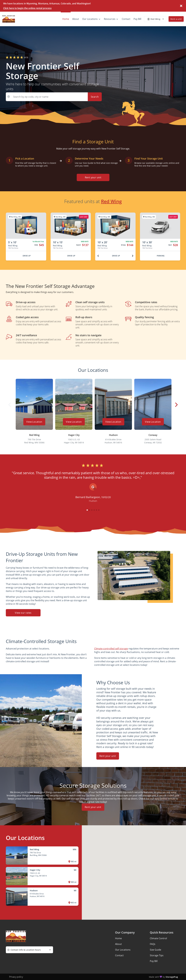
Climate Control (158, 938)
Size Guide (155, 950)
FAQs (153, 944)
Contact (119, 955)
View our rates (23, 613)
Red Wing (111, 201)
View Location (34, 422)
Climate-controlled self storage (111, 649)
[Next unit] (133, 256)
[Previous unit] (98, 256)
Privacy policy (16, 977)
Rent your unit (93, 177)
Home (118, 938)
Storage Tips (157, 955)
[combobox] (29, 950)
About (118, 944)
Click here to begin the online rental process (27, 8)
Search (95, 97)
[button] (87, 510)
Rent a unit (176, 19)
